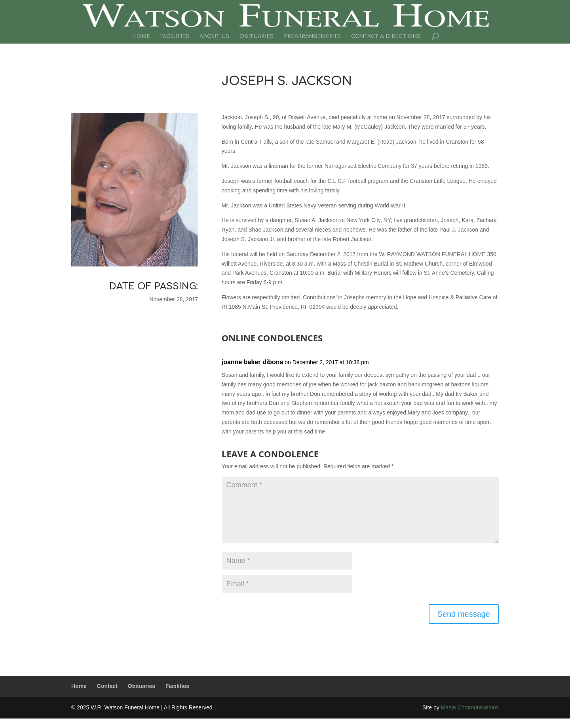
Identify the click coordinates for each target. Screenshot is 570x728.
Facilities (175, 36)
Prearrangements (312, 36)
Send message (464, 614)
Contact (107, 686)
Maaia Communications (470, 707)
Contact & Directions (386, 36)
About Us (214, 36)
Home (141, 36)
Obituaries (256, 36)
